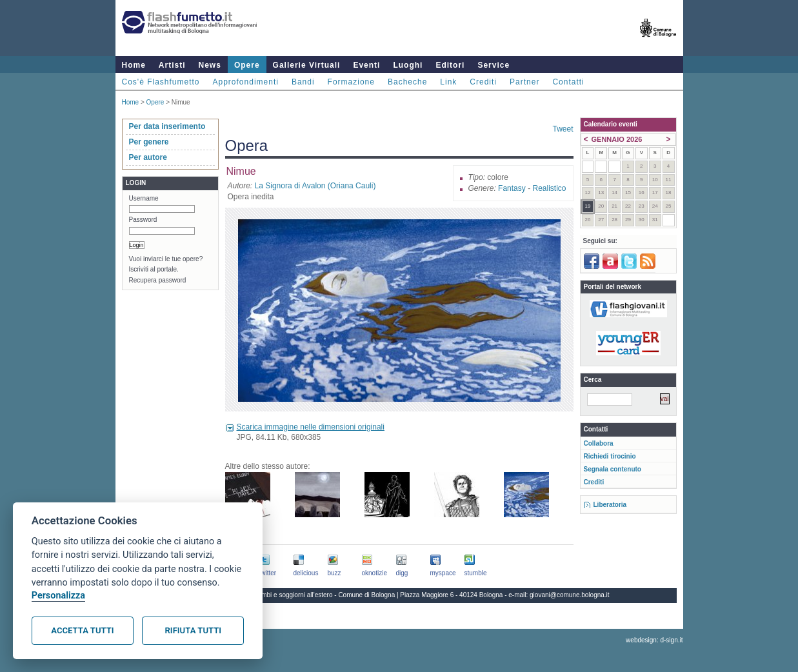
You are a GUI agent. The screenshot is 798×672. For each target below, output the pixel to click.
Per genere (149, 142)
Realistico (549, 188)
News (210, 65)
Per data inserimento (167, 126)
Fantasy (512, 188)
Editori (450, 65)
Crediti (483, 82)
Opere (247, 65)
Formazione (351, 82)
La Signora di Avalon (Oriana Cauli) (315, 186)
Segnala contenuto (613, 469)
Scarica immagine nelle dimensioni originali (311, 427)
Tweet (563, 129)
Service (494, 65)
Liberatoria (610, 505)
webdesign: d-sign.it (654, 640)
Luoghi (408, 65)
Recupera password (158, 280)
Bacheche (407, 82)
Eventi (366, 65)
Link (448, 82)
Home (134, 65)
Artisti (172, 65)
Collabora (599, 443)
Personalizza (58, 596)
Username (144, 198)
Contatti (568, 82)
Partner (524, 82)
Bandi (303, 82)
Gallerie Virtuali (307, 65)
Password (143, 220)
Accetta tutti (82, 630)
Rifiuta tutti (193, 630)
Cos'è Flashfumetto (161, 82)
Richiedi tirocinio (610, 456)
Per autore (148, 157)
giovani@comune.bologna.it (570, 595)
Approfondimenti (246, 82)
